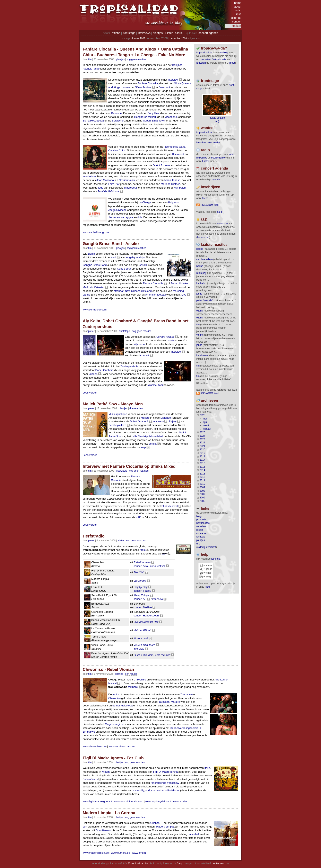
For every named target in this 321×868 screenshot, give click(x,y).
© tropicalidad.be (138, 863)
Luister (121, 541)
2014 (202, 470)
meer (232, 63)
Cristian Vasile (127, 180)
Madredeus (131, 188)
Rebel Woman (142, 562)
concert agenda (208, 33)
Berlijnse (177, 65)
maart (206, 425)
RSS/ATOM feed (209, 205)
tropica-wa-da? (214, 48)
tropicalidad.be (204, 53)
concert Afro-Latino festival (149, 566)
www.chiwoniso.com (95, 746)
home (238, 3)
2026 (202, 415)
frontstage (129, 33)
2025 (202, 432)
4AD (138, 517)
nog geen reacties (136, 59)
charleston (157, 790)
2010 (202, 484)
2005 (202, 501)
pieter (91, 331)
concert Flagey (142, 591)
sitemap (236, 18)
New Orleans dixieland (138, 291)
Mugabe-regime (114, 724)
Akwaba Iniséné (165, 337)
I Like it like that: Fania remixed (152, 655)
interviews (144, 33)
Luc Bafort (201, 283)
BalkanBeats (90, 779)
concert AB (140, 599)
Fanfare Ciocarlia (148, 83)
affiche (116, 33)
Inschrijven (211, 187)
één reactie (131, 674)
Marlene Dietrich (171, 184)
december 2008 (178, 38)
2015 (202, 467)
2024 (202, 436)
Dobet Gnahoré (104, 370)
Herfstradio (94, 536)
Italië (207, 768)
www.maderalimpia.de (96, 853)
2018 (202, 456)
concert (145, 355)
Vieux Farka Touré (145, 645)
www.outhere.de (120, 853)
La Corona (140, 581)
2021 (202, 446)
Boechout (164, 87)
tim (198, 325)
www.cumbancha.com (122, 746)
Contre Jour (124, 269)
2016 (202, 463)
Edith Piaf (114, 184)
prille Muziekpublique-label (147, 436)
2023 (202, 439)
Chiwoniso (140, 680)
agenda (216, 180)
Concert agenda (214, 168)
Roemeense (171, 147)
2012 (202, 477)
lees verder (203, 237)
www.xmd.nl (180, 801)
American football (155, 295)
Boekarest (178, 154)
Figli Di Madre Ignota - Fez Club (113, 758)
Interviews (122, 471)
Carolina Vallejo (204, 259)
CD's (224, 60)
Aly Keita (140, 344)
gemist (153, 444)
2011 (202, 480)
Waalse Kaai (155, 385)
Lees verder (90, 393)
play (164, 554)
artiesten (201, 63)
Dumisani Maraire (170, 702)
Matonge (166, 418)
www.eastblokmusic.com (129, 801)
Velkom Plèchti (142, 630)
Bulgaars (173, 202)
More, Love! (141, 638)
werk (114, 257)
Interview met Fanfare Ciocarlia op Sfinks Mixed (129, 466)
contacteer (218, 863)
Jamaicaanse (116, 217)
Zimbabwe (186, 694)
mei (205, 419)
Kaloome (116, 113)
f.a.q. (208, 587)
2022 (202, 443)
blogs (199, 516)
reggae (129, 217)
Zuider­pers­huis (129, 366)
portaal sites (203, 523)
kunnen (93, 374)
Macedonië (171, 117)
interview (173, 80)
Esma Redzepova (93, 121)
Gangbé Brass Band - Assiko (111, 244)
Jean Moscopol (105, 180)
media (200, 530)
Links (205, 508)
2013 (202, 474)
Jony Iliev (153, 113)
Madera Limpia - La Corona (109, 813)
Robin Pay (201, 273)
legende (216, 559)
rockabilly (138, 790)
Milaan (106, 772)
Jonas (199, 345)
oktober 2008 (138, 38)
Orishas (155, 823)
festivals (216, 60)
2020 (202, 450)
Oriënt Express (162, 165)
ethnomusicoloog (122, 706)
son (85, 827)
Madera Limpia (165, 827)
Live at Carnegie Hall (146, 622)
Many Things (141, 595)
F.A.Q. (220, 212)
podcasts (201, 519)
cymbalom (180, 188)
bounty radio (218, 158)
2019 (202, 453)
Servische (118, 121)
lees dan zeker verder (208, 143)
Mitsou (152, 117)
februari (207, 429)
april (205, 422)
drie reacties (136, 408)
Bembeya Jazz (117, 425)
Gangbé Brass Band (95, 265)
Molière (145, 418)
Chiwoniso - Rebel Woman (108, 669)
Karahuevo (202, 355)
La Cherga (145, 202)
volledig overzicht (207, 547)
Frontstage (124, 331)
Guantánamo (103, 830)
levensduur (223, 224)
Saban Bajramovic (154, 121)
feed (205, 198)
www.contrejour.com (95, 310)
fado (101, 188)
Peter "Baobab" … (206, 300)
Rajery (173, 421)
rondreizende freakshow (165, 783)
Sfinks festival (143, 87)
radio (238, 10)
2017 (202, 460)
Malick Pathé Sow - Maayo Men (113, 404)
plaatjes (158, 33)
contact (237, 21)
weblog (224, 53)
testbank (133, 687)
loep (143, 447)
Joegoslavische (117, 210)
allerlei (179, 33)
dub (140, 217)
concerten (205, 60)
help (205, 554)
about (238, 7)
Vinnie (199, 335)
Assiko (143, 265)
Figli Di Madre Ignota (165, 772)
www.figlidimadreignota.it (97, 801)
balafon (171, 340)
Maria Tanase (172, 180)
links (238, 14)
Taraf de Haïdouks (109, 191)
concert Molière (143, 607)
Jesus (199, 294)
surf (148, 790)
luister (169, 33)
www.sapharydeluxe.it (158, 801)
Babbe (200, 249)
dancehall (194, 834)
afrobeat (119, 291)
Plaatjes (120, 59)
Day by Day (141, 587)
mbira (116, 694)
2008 (202, 491)
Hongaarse (141, 117)
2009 (202, 487)
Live (184, 295)
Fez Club (139, 572)
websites (201, 526)
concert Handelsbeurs (146, 616)
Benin (91, 254)
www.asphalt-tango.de (96, 232)
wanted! (208, 128)
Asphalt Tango (91, 69)
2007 (202, 494)
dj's (198, 544)
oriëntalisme (172, 790)
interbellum (89, 176)
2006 (202, 498)
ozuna (200, 311)
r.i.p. (205, 219)
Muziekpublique (118, 414)
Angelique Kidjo (135, 257)
